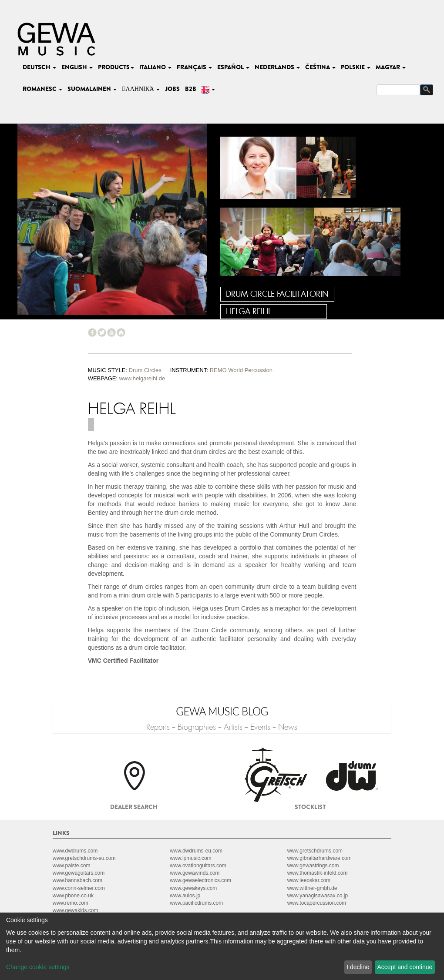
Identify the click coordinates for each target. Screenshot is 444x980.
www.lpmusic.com (190, 858)
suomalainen (92, 89)
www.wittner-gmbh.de (312, 888)
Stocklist (310, 807)
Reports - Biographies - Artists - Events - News (222, 727)
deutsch (39, 67)
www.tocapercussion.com (317, 903)
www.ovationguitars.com (198, 866)
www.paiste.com (72, 866)
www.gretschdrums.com (315, 851)
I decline (358, 967)
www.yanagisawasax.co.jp (318, 896)
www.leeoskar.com (309, 880)
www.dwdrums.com (75, 851)
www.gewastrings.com (313, 866)
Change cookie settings (38, 967)
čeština (320, 67)
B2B (191, 89)
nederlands (277, 67)
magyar (391, 67)
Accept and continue (405, 967)
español (233, 67)
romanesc (42, 89)
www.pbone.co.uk (73, 896)
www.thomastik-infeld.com (318, 873)
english (77, 67)
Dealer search (134, 807)
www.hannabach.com (77, 880)
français (194, 67)
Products (116, 67)
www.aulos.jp (185, 896)
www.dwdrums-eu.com (196, 851)
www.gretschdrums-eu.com (84, 858)
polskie (356, 67)
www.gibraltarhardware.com (320, 858)
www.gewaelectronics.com (200, 880)
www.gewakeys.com (193, 888)
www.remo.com (71, 903)
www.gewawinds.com (195, 873)
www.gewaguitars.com (79, 873)
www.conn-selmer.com (79, 888)
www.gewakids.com (76, 910)
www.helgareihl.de (142, 378)
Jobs (172, 89)
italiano (155, 67)
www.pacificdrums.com (196, 903)
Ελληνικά (141, 89)
